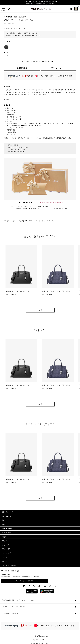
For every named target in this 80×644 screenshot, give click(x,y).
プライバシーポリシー (40, 640)
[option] (22, 275)
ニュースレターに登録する (25, 581)
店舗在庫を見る (22, 68)
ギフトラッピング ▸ (61, 209)
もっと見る (40, 310)
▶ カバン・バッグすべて (19, 221)
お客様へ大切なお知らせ (40, 636)
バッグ (6, 221)
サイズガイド (8, 55)
